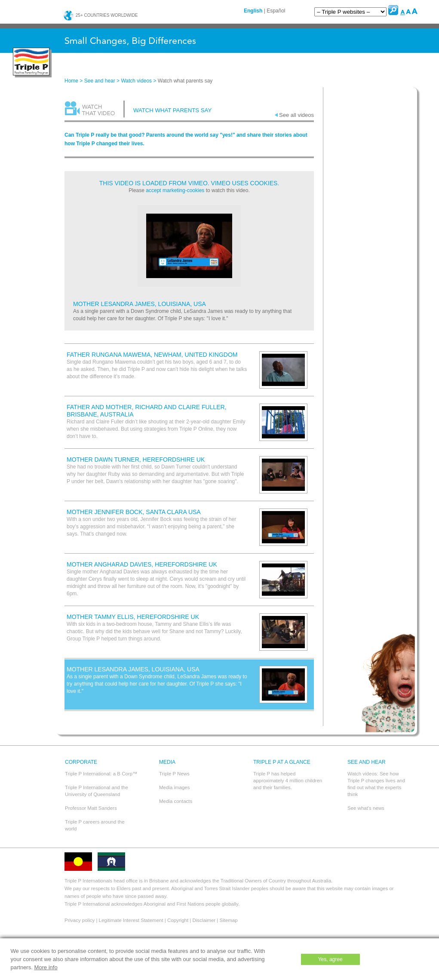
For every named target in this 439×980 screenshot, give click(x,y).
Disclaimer (204, 920)
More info (46, 967)
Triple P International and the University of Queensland (97, 791)
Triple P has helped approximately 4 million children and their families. (288, 781)
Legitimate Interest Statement (131, 920)
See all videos (296, 115)
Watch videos (136, 81)
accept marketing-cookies (175, 190)
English (253, 11)
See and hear (100, 81)
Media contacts (176, 801)
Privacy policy (80, 920)
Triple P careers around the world (95, 825)
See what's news (366, 808)
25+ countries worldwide (101, 15)
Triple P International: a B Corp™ (101, 774)
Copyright (178, 920)
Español (276, 11)
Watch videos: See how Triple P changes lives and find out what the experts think (376, 784)
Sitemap (228, 920)
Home (71, 81)
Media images (175, 787)
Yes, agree (330, 959)
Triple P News (174, 774)
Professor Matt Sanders (91, 808)
